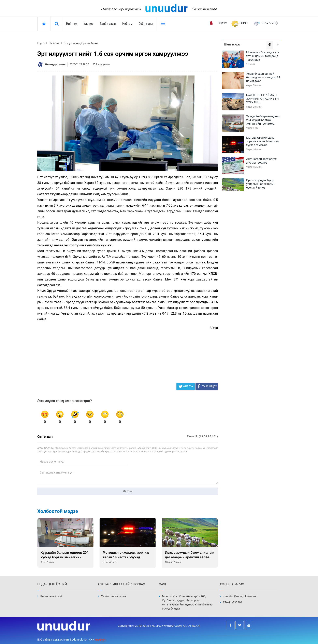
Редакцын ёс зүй (51, 596)
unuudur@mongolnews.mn (240, 596)
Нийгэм (127, 24)
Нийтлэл (72, 24)
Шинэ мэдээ (232, 44)
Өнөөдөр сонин (55, 64)
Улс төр (89, 24)
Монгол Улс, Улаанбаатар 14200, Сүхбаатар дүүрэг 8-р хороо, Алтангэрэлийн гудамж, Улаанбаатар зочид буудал (187, 602)
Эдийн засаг (108, 24)
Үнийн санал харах (114, 596)
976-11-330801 (233, 602)
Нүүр (41, 43)
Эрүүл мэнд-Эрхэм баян (81, 43)
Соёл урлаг (146, 24)
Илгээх (128, 491)
